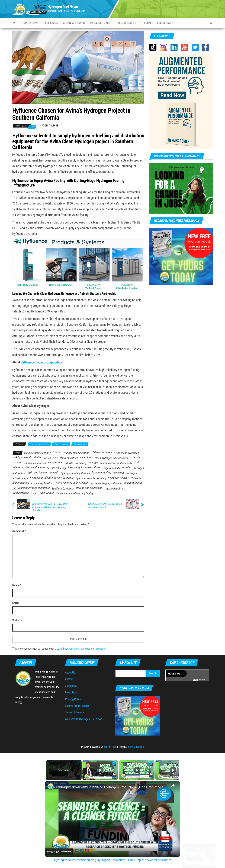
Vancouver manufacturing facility (74, 493)
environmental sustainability (116, 463)
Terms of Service (75, 712)
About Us (70, 673)
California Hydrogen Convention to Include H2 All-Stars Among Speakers (50, 507)
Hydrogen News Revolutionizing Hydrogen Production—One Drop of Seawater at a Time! (112, 787)
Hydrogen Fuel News (63, 7)
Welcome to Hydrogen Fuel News (84, 719)
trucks (34, 493)
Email (16, 603)
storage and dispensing (89, 488)
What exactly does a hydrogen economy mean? (105, 506)
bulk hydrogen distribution (27, 457)
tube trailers (46, 493)
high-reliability (112, 468)
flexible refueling (56, 468)
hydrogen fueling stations (75, 473)
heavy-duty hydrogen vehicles (85, 467)
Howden (127, 467)
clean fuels (86, 457)
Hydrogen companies (39, 444)
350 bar (57, 452)
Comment (19, 531)
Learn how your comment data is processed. (81, 649)
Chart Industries (69, 458)
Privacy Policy (73, 699)
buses (47, 458)
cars (55, 457)
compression (55, 462)
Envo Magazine (136, 747)
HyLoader (136, 478)
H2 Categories (128, 23)
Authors (69, 679)
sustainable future (115, 489)
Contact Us (71, 686)
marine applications (42, 483)
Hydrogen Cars (101, 23)
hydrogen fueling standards (43, 472)
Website (17, 620)
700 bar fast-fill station (76, 453)
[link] (51, 787)
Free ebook (51, 23)
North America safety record (72, 483)
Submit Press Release (77, 706)
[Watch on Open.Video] (59, 852)
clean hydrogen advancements (112, 458)
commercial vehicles (34, 463)
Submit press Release (158, 23)
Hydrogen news (61, 444)
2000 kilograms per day (37, 453)
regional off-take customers (34, 488)
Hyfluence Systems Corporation (41, 362)
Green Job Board (74, 23)
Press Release (50, 126)
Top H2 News (30, 23)
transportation (20, 493)
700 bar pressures (101, 452)
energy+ (93, 462)
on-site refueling (133, 483)
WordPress (110, 747)
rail (14, 489)
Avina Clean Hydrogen (126, 453)
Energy (196, 680)
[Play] (136, 770)
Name (17, 585)
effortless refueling (75, 463)
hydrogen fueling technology (108, 472)
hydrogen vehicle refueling (91, 478)
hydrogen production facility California (52, 478)
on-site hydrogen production (106, 483)
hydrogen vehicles (118, 478)
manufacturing (21, 483)
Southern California (62, 489)
